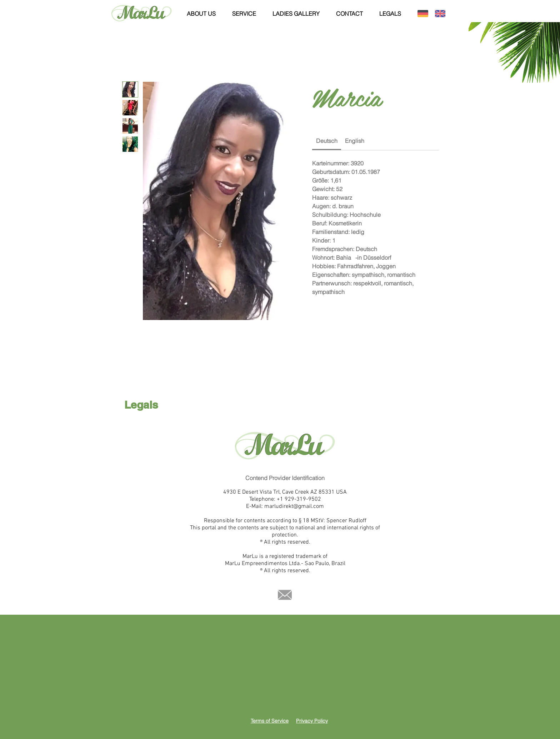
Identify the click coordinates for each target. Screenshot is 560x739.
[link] (327, 141)
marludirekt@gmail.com (294, 506)
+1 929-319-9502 (299, 499)
